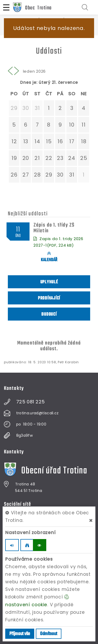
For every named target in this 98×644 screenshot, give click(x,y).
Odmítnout (49, 634)
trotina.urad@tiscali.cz (38, 413)
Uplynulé (49, 282)
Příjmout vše (20, 634)
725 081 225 (31, 402)
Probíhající (49, 298)
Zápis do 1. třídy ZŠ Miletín (54, 228)
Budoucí (49, 314)
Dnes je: (29, 82)
